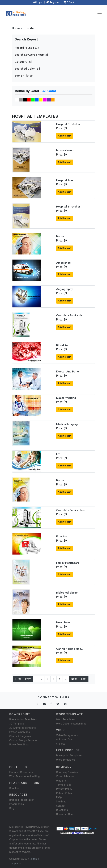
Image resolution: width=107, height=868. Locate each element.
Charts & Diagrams (20, 736)
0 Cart (69, 2)
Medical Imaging (67, 424)
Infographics (17, 804)
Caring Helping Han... (70, 649)
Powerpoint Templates (69, 756)
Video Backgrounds (67, 735)
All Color (49, 91)
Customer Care (65, 814)
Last (84, 679)
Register (53, 2)
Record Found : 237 (27, 48)
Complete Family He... (70, 315)
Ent (58, 454)
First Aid (62, 537)
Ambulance (63, 263)
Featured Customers (21, 772)
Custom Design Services (23, 740)
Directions (62, 810)
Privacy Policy (64, 789)
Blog (12, 808)
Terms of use (64, 785)
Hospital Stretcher (68, 124)
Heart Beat (63, 622)
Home (16, 28)
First (18, 679)
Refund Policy (64, 793)
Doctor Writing (66, 398)
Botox (60, 236)
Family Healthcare (68, 563)
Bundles (14, 788)
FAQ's (59, 797)
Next (74, 679)
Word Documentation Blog (71, 724)
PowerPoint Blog (19, 745)
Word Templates (66, 719)
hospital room (65, 150)
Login (38, 2)
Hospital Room (66, 180)
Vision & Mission (66, 776)
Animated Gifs (64, 739)
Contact (61, 806)
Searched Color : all (27, 69)
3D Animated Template (23, 728)
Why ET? (61, 781)
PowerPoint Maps (20, 732)
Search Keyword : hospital (31, 55)
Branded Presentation (22, 800)
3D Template (17, 724)
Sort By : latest (24, 76)
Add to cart (65, 136)
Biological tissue (67, 593)
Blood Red (63, 345)
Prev (28, 679)
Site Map (61, 802)
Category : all (23, 62)
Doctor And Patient (69, 372)
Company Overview (67, 772)
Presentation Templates (23, 719)
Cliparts (61, 744)
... (66, 679)
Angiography (65, 289)
